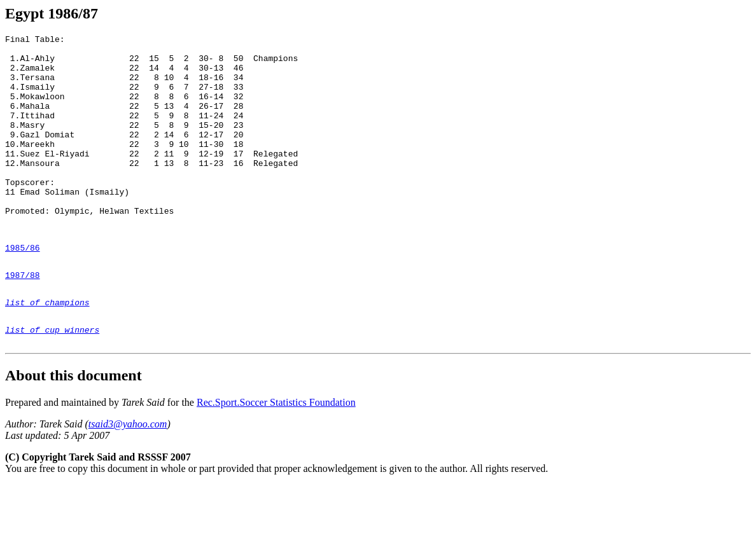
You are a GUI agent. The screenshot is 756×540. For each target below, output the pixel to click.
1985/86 (23, 289)
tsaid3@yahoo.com (128, 479)
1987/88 (23, 321)
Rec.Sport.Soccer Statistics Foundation (276, 458)
